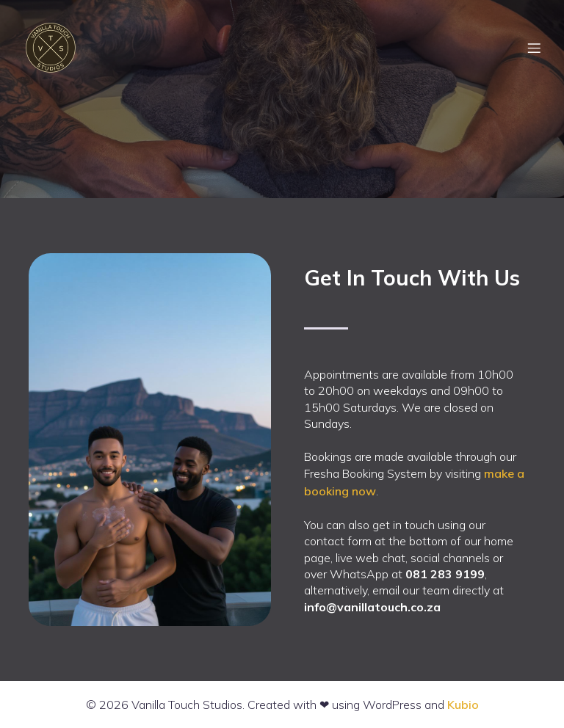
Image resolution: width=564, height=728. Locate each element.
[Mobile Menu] (534, 48)
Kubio (463, 705)
